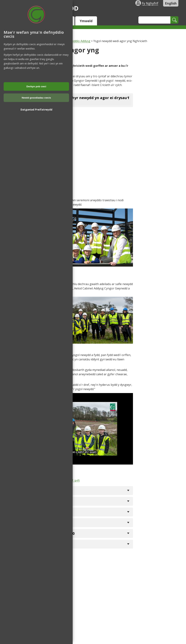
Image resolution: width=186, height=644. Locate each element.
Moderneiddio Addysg (75, 41)
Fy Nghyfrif (150, 3)
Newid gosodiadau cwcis (36, 98)
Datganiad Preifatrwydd (36, 110)
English (171, 3)
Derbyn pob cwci (36, 86)
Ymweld (86, 21)
